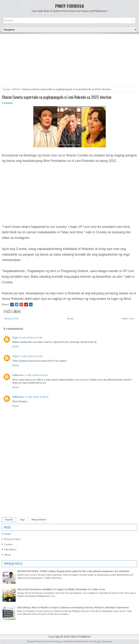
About (7, 555)
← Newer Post (10, 319)
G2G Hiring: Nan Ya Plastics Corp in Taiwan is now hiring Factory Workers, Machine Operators (73, 607)
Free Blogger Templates (100, 642)
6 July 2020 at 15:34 (31, 338)
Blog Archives (39, 520)
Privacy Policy (12, 539)
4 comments (7, 103)
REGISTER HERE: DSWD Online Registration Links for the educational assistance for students (73, 571)
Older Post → (129, 319)
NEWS (16, 89)
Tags (22, 520)
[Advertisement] (69, 61)
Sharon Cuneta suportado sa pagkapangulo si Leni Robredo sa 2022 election (57, 97)
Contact (8, 544)
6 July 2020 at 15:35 (31, 356)
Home (6, 89)
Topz (15, 338)
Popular (9, 520)
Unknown (18, 375)
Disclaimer (10, 549)
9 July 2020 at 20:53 (36, 375)
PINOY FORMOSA (70, 6)
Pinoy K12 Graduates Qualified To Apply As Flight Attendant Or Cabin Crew (61, 589)
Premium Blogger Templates (59, 642)
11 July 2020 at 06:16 (37, 397)
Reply (16, 346)
